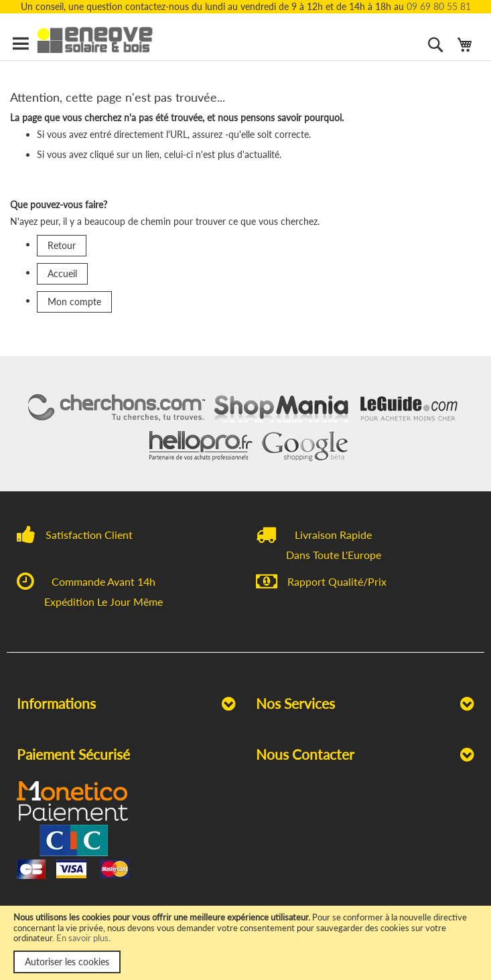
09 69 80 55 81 (439, 6)
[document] (245, 943)
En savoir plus (82, 938)
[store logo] (102, 40)
